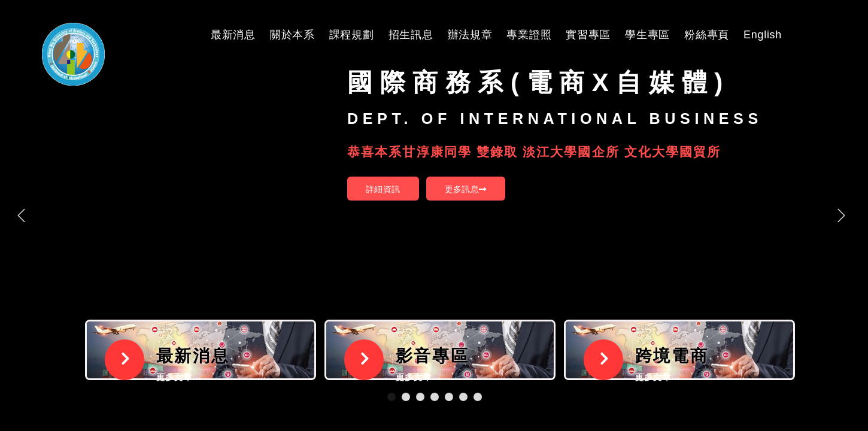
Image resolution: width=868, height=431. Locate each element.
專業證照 (529, 35)
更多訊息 (466, 189)
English (763, 35)
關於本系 (292, 35)
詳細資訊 (383, 189)
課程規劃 (352, 35)
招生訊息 (411, 35)
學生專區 (647, 35)
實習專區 (588, 35)
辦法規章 (470, 35)
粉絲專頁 (707, 35)
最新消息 (233, 35)
